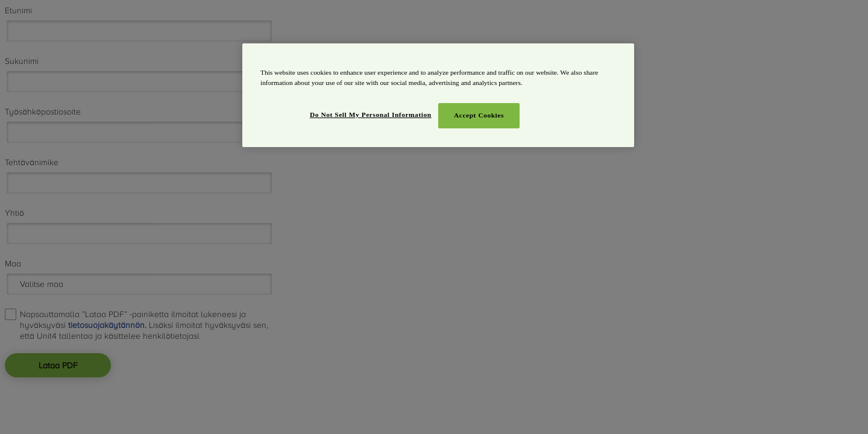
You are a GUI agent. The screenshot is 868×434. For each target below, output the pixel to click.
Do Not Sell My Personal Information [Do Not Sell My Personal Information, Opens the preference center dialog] (371, 115)
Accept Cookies (479, 115)
